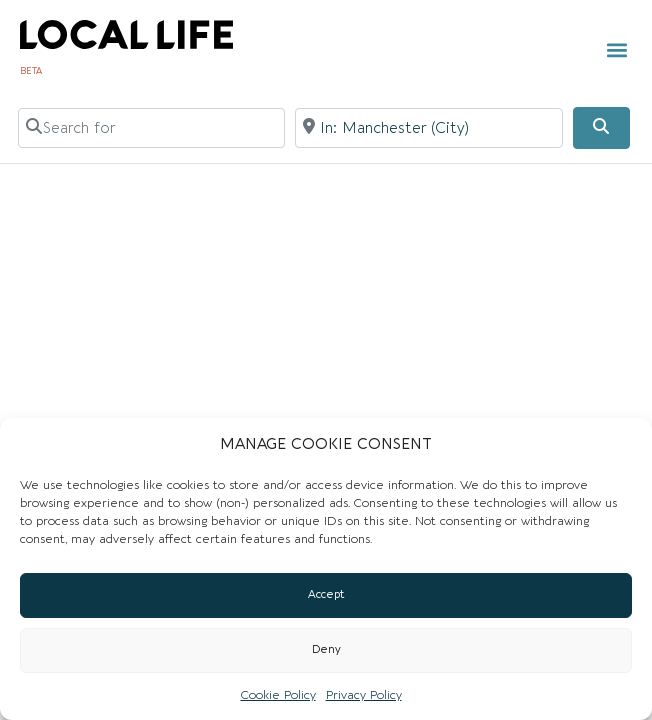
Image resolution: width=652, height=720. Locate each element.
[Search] (601, 128)
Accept (326, 594)
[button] (617, 50)
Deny (326, 649)
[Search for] (152, 128)
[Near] (429, 128)
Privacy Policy (364, 695)
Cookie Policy (278, 695)
